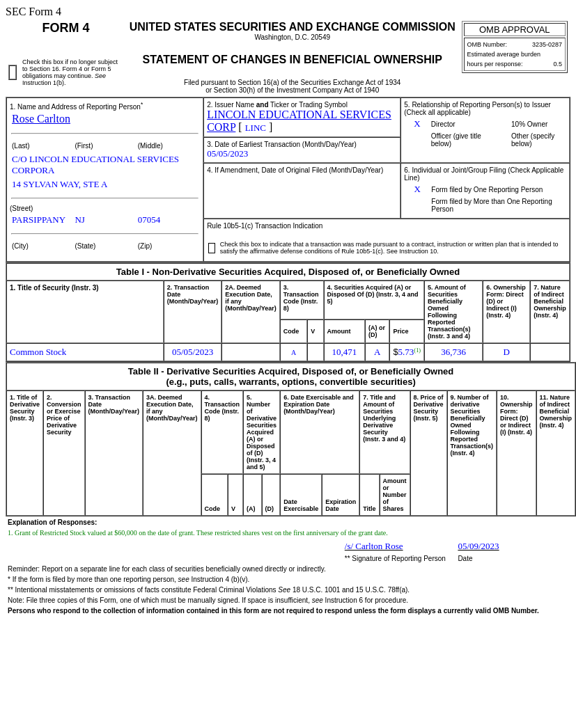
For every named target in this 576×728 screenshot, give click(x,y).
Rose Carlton (41, 119)
